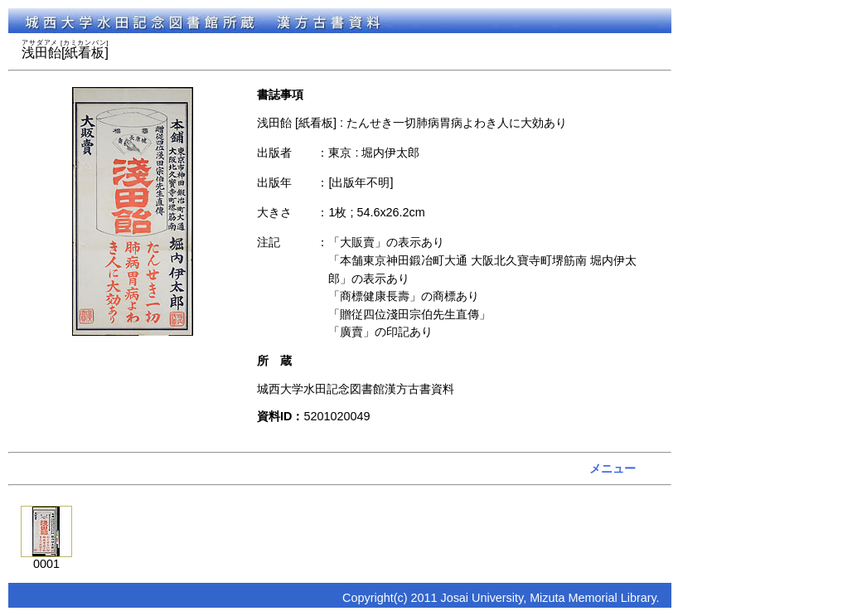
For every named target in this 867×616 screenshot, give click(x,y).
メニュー (613, 468)
